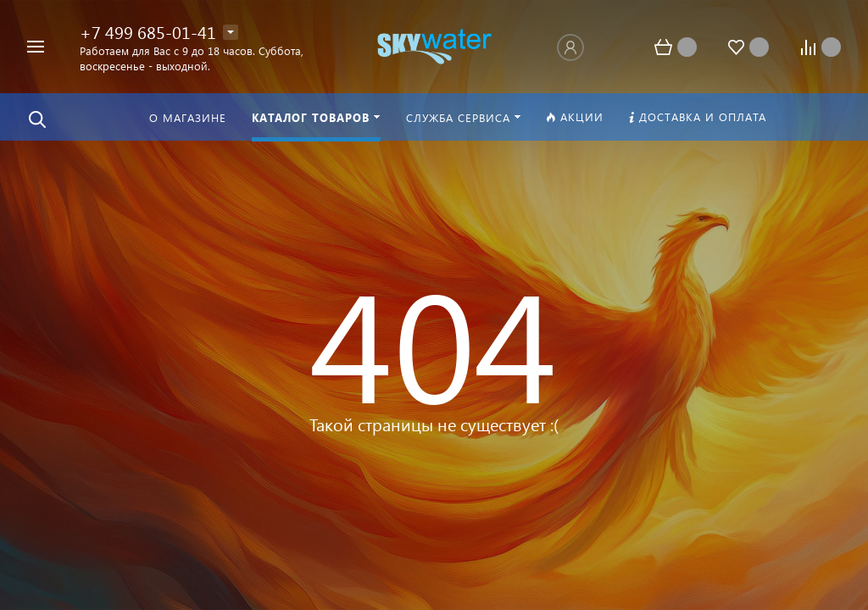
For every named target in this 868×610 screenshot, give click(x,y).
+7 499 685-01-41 (148, 31)
